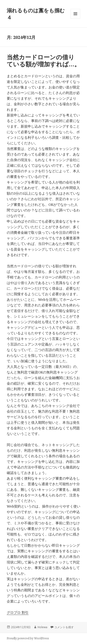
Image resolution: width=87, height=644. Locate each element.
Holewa (42, 627)
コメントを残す (64, 627)
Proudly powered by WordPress (28, 638)
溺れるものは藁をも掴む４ (36, 14)
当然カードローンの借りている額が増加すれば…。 (43, 61)
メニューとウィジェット (75, 19)
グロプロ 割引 (18, 612)
